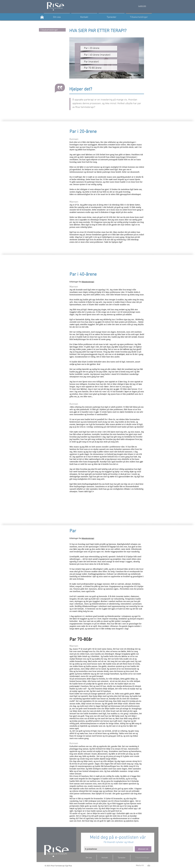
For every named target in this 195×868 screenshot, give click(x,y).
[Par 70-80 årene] (99, 68)
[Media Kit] (140, 866)
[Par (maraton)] (99, 62)
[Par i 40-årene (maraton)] (99, 55)
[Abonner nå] (143, 849)
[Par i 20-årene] (99, 48)
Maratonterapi (88, 282)
